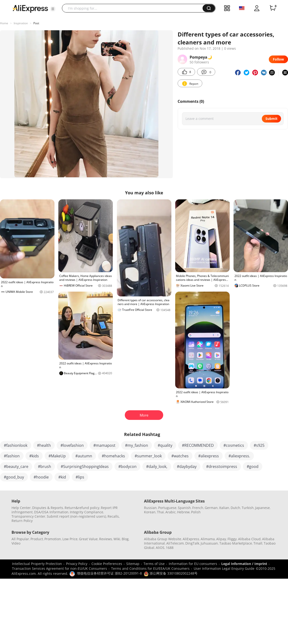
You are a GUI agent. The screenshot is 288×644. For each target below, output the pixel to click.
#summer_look (148, 456)
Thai (160, 512)
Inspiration (21, 23)
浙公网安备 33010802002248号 (171, 573)
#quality (165, 445)
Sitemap (133, 564)
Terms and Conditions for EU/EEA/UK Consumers (150, 568)
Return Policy (22, 521)
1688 (170, 548)
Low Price (70, 539)
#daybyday (187, 466)
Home (4, 23)
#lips (80, 477)
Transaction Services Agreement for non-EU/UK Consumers (60, 568)
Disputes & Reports (48, 508)
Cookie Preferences (107, 564)
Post (36, 23)
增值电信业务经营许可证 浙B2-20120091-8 (109, 573)
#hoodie (41, 477)
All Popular (20, 539)
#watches (180, 456)
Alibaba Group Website (163, 539)
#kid (62, 477)
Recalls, (114, 516)
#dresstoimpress (222, 466)
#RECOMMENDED (198, 445)
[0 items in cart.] (273, 8)
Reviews (106, 539)
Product (37, 539)
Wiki (117, 539)
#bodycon (127, 466)
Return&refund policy (82, 508)
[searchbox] (134, 8)
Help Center (21, 508)
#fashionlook (16, 445)
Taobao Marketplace (236, 543)
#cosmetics (234, 445)
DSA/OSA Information (51, 512)
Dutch (235, 508)
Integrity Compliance (87, 512)
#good (253, 466)
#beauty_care (16, 466)
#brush (45, 466)
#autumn (84, 456)
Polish (196, 512)
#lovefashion (72, 445)
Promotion (53, 539)
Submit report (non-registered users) (76, 516)
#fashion (12, 456)
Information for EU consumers (193, 564)
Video (16, 543)
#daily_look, (157, 466)
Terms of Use (154, 564)
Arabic (171, 512)
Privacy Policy (77, 564)
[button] (53, 9)
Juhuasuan (209, 543)
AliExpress (191, 539)
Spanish (184, 508)
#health (44, 445)
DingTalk (192, 543)
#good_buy (14, 477)
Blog (125, 539)
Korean (150, 512)
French (198, 508)
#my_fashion (137, 445)
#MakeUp (57, 456)
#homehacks (113, 456)
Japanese (262, 508)
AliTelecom (175, 543)
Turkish (248, 508)
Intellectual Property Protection (37, 564)
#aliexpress (209, 456)
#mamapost (104, 445)
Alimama (208, 539)
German (211, 508)
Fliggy (232, 539)
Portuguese (167, 508)
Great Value (88, 539)
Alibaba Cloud (249, 539)
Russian (150, 508)
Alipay (221, 539)
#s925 (259, 445)
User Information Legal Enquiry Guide (224, 568)
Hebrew (183, 512)
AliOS (160, 548)
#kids (34, 456)
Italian (224, 508)
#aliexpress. (239, 456)
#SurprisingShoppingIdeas (85, 466)
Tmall (258, 543)
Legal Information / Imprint (244, 564)
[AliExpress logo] (30, 8)
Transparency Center (28, 516)
